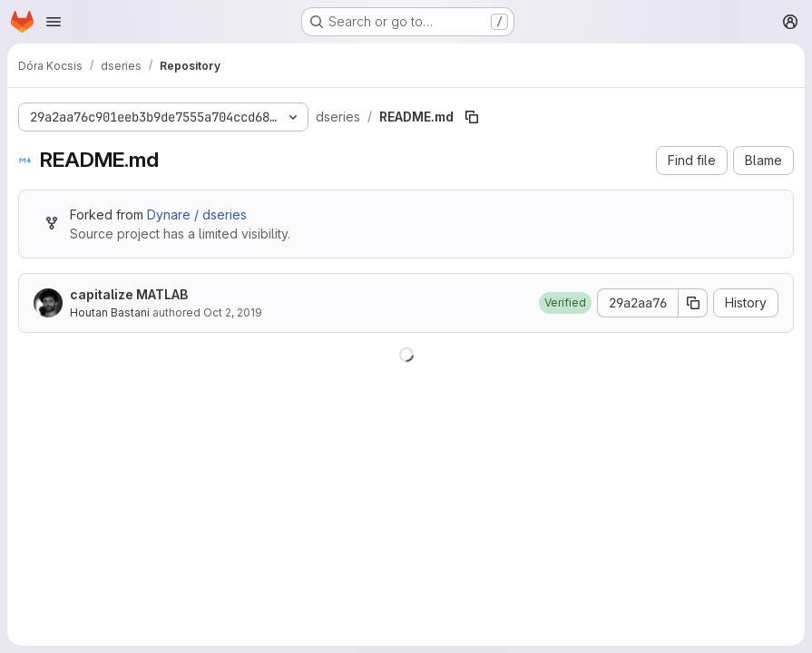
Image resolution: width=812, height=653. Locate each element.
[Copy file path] (472, 117)
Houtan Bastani (110, 312)
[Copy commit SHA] (693, 303)
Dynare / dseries (197, 214)
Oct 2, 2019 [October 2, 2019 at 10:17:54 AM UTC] (233, 312)
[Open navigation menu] (54, 22)
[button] (565, 303)
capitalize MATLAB (129, 294)
